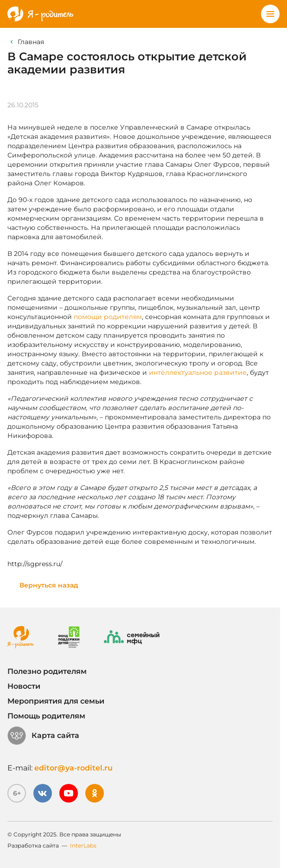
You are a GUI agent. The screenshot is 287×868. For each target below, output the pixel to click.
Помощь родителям (46, 716)
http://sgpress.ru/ (35, 564)
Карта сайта (43, 736)
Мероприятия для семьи (56, 701)
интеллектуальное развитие (198, 372)
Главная (31, 42)
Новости (24, 686)
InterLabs (83, 845)
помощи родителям (108, 317)
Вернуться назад (49, 585)
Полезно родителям (47, 671)
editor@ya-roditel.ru (73, 768)
